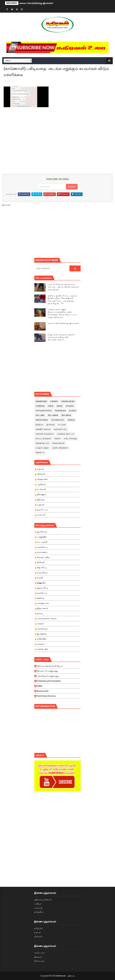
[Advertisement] (75, 233)
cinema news (68, 401)
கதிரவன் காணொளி (43, 900)
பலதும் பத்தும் (42, 448)
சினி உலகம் (39, 961)
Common (40, 406)
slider (73, 411)
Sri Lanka (53, 415)
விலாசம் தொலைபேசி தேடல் (57, 667)
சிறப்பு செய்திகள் (43, 439)
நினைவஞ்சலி (59, 443)
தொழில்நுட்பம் (42, 443)
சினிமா (58, 439)
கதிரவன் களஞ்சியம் (45, 434)
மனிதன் (38, 904)
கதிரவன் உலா (60, 429)
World (71, 420)
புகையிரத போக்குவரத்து (57, 677)
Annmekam (41, 401)
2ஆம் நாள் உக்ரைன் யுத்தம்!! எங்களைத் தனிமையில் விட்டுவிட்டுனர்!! (61, 337)
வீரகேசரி (38, 937)
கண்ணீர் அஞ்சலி (43, 429)
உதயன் (37, 932)
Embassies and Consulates (57, 682)
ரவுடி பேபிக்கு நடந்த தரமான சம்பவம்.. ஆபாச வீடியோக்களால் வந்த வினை (63, 287)
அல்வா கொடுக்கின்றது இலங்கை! (36, 3)
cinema (54, 401)
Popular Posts (44, 411)
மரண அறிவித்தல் (60, 448)
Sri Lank (40, 415)
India (51, 406)
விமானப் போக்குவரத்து (57, 672)
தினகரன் (38, 957)
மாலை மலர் (39, 953)
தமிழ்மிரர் (38, 928)
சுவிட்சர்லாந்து (70, 439)
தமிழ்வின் (39, 912)
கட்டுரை (62, 425)
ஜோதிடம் (40, 452)
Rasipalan (60, 411)
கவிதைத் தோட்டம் (66, 434)
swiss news (42, 420)
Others (70, 406)
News (60, 406)
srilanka (66, 415)
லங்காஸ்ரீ (38, 908)
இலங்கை (12, 81)
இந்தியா (39, 425)
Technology (58, 420)
